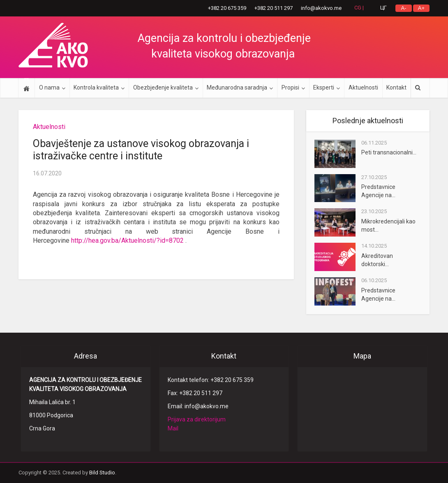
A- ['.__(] (404, 8)
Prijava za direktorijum (197, 419)
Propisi (290, 87)
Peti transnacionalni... (389, 152)
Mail (173, 428)
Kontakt (396, 87)
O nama (49, 87)
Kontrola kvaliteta (96, 87)
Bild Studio (102, 473)
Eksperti (324, 87)
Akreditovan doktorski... (377, 260)
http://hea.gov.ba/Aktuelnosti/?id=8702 (127, 240)
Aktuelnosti (363, 87)
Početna (27, 88)
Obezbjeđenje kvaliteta (163, 87)
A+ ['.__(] (421, 8)
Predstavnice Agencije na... (378, 191)
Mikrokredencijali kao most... (388, 225)
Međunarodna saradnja (237, 87)
